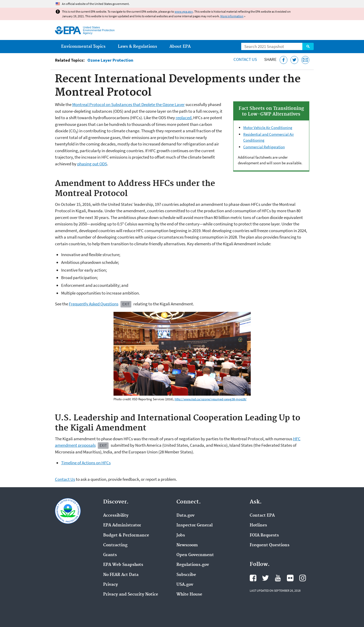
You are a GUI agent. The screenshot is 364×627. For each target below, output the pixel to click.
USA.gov (185, 585)
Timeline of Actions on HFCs (86, 463)
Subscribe (186, 575)
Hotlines (258, 525)
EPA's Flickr (290, 578)
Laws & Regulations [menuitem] (137, 47)
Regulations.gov (193, 565)
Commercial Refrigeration (264, 147)
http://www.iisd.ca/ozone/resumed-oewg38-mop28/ (211, 399)
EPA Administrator (122, 525)
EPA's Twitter (265, 578)
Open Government (195, 555)
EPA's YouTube (278, 578)
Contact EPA (262, 516)
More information (232, 16)
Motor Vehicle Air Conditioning (268, 128)
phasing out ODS (92, 164)
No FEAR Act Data (121, 575)
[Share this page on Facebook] (284, 60)
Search (308, 46)
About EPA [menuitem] (180, 47)
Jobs (181, 535)
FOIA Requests (264, 535)
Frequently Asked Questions (94, 304)
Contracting (115, 545)
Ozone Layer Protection (110, 60)
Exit (126, 304)
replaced (184, 118)
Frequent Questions (270, 545)
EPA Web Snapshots (123, 565)
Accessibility (116, 516)
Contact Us (245, 59)
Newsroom (187, 545)
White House (189, 595)
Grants (110, 555)
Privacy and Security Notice (131, 595)
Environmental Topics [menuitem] (83, 47)
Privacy (111, 585)
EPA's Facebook (253, 578)
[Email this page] (305, 60)
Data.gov (185, 516)
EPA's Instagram (303, 578)
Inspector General (195, 525)
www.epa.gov (184, 11)
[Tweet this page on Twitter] (294, 60)
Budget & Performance (126, 535)
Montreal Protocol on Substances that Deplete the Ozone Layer (128, 104)
